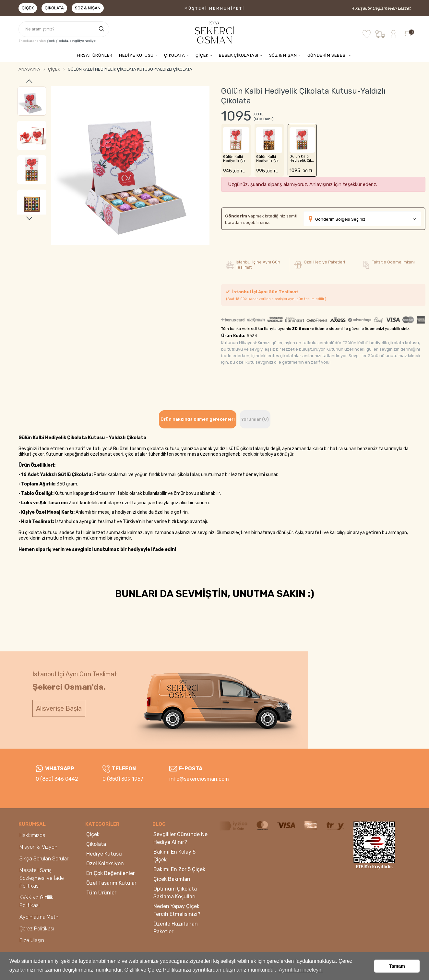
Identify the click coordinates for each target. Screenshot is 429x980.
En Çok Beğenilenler (111, 873)
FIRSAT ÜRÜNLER (95, 55)
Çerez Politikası (37, 929)
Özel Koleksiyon (105, 863)
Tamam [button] (397, 966)
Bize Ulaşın (32, 940)
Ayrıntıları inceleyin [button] (301, 970)
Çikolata (54, 8)
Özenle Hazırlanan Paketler (176, 928)
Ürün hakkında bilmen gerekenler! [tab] (198, 419)
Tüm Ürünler (101, 893)
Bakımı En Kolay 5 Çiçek (174, 856)
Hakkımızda (32, 835)
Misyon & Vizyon (38, 847)
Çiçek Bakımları (172, 879)
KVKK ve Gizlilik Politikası (36, 901)
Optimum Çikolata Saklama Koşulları (175, 893)
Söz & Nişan (88, 8)
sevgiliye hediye (83, 41)
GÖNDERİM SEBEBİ (327, 55)
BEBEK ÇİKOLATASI (239, 55)
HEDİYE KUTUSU (136, 55)
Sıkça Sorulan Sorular (44, 859)
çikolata (62, 41)
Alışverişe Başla (59, 708)
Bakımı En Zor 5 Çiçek (179, 869)
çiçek (51, 41)
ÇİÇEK (202, 55)
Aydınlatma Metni (39, 917)
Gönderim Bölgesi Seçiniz (340, 219)
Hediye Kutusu (104, 854)
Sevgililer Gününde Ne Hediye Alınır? (180, 838)
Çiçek (28, 8)
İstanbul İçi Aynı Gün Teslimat (276, 295)
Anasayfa (29, 69)
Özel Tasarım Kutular (111, 883)
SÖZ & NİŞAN (283, 55)
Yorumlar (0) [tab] (255, 419)
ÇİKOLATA (174, 55)
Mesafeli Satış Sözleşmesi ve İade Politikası (42, 878)
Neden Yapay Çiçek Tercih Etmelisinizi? (177, 910)
